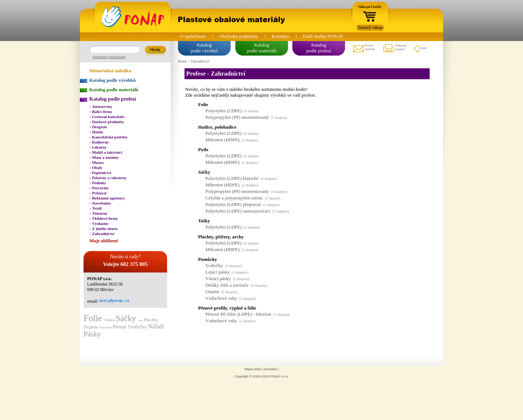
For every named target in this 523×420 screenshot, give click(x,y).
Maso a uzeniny (104, 157)
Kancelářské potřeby (108, 137)
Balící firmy (101, 112)
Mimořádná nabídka (110, 71)
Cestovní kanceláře (107, 117)
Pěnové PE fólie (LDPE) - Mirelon (238, 314)
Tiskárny (98, 213)
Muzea (96, 162)
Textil (96, 208)
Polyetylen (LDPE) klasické (232, 178)
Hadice (110, 320)
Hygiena (92, 327)
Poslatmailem (364, 48)
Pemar (120, 327)
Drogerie (98, 127)
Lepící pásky (218, 272)
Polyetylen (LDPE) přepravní (233, 204)
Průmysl (98, 193)
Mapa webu (253, 369)
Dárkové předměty (107, 122)
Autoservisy (101, 106)
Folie (94, 318)
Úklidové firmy (104, 218)
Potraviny (99, 188)
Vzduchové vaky (222, 298)
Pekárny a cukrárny (108, 178)
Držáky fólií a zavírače (227, 285)
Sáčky (127, 318)
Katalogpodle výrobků (204, 48)
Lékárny (98, 147)
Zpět (420, 48)
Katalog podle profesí (113, 99)
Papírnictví (100, 173)
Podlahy (98, 183)
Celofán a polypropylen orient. (235, 198)
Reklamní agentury (107, 198)
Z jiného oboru (104, 229)
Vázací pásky (218, 278)
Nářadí (156, 326)
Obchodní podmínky (239, 36)
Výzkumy (99, 223)
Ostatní (212, 292)
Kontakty (280, 36)
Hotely (96, 132)
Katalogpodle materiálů (262, 48)
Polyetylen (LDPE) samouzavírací (238, 211)
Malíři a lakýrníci (106, 152)
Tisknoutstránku (395, 48)
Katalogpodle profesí (319, 48)
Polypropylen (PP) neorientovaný (237, 117)
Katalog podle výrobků (113, 80)
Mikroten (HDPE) (223, 140)
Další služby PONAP (323, 36)
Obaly (96, 167)
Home (182, 61)
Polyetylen (106, 328)
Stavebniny (100, 203)
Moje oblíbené (104, 241)
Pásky (92, 334)
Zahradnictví (102, 234)
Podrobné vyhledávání (109, 57)
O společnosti (193, 36)
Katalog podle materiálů (114, 90)
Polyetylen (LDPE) (224, 111)
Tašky (141, 320)
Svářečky (138, 327)
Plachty (151, 320)
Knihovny (99, 142)
